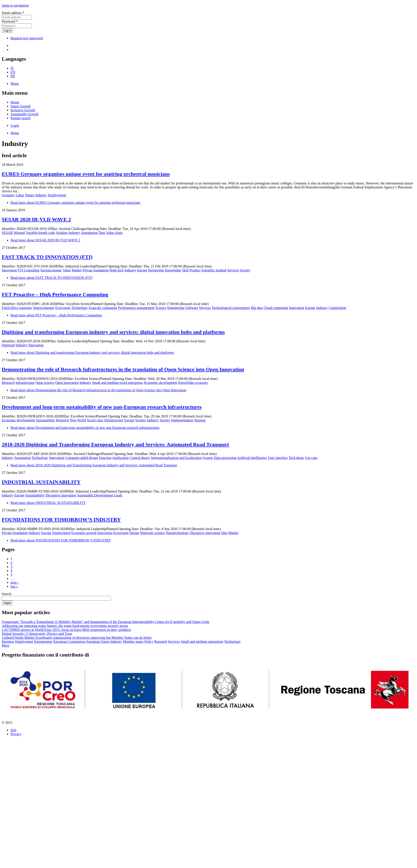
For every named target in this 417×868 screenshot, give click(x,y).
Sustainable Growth (24, 114)
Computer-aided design (82, 458)
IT (12, 68)
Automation (89, 233)
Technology (80, 308)
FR (13, 76)
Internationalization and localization (176, 458)
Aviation (62, 233)
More (6, 645)
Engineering (176, 308)
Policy (149, 642)
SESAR (7, 233)
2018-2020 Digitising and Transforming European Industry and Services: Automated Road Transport (115, 444)
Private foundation (96, 270)
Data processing (225, 458)
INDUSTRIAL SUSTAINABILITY (41, 482)
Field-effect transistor (17, 308)
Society (245, 270)
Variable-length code (40, 233)
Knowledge (173, 270)
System (208, 458)
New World (78, 420)
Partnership (156, 270)
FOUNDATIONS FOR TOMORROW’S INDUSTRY (61, 520)
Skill (185, 270)
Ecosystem (63, 308)
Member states (133, 642)
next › (15, 582)
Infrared (19, 233)
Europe (142, 270)
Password (10, 21)
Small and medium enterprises (202, 642)
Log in (7, 30)
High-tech (117, 270)
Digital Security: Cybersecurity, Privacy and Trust (37, 634)
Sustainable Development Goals (100, 495)
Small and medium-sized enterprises (118, 383)
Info (13, 730)
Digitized (8, 345)
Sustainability (46, 420)
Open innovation (67, 383)
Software (192, 308)
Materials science (153, 533)
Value (67, 270)
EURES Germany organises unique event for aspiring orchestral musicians (86, 174)
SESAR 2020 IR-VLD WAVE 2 (36, 219)
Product (195, 270)
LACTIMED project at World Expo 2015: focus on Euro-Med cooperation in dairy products (66, 630)
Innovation (9, 270)
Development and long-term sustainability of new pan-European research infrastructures (102, 407)
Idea (224, 533)
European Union (98, 642)
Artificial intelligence (252, 458)
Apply (7, 603)
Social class (95, 420)
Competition (338, 308)
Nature (30, 195)
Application (120, 458)
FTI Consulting (29, 270)
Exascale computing (103, 308)
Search (7, 594)
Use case (311, 458)
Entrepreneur (43, 642)
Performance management (136, 308)
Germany (8, 195)
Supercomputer (44, 308)
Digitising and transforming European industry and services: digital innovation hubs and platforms (113, 332)
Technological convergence (231, 308)
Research (8, 383)
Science (161, 308)
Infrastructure (25, 383)
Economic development (161, 383)
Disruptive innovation (61, 495)
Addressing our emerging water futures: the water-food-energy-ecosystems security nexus (65, 626)
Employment (57, 195)
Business (8, 642)
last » (14, 586)
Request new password (27, 38)
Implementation (182, 420)
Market (77, 270)
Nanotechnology (177, 533)
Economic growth (84, 533)
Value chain (114, 233)
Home (15, 102)
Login (15, 125)
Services (233, 270)
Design (134, 533)
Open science (45, 383)
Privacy (16, 734)
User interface (278, 458)
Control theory (140, 458)
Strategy (200, 420)
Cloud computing (276, 308)
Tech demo (296, 458)
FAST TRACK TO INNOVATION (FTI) (47, 257)
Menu (15, 84)
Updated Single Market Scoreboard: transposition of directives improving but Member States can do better (77, 638)
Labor (20, 195)
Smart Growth (21, 106)
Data (102, 233)
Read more (75, 203)
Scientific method (214, 270)
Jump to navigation (15, 5)
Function (105, 458)
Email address (13, 13)
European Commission (69, 642)
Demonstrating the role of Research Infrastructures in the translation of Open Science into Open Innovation (123, 369)
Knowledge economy (193, 383)
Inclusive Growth (23, 110)
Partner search (21, 118)
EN (13, 72)
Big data (257, 308)
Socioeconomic (51, 270)
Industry (41, 195)
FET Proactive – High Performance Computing (55, 294)
